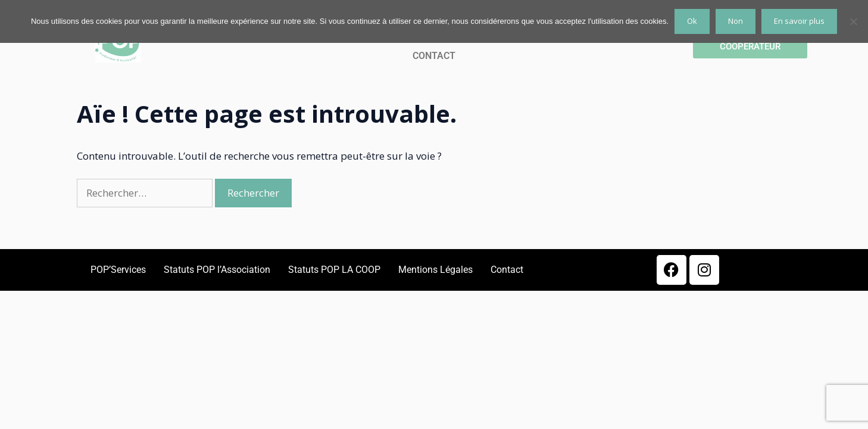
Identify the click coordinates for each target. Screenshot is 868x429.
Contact (507, 270)
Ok (692, 21)
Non (736, 21)
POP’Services (118, 270)
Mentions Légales (435, 270)
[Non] (853, 21)
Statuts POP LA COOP (334, 270)
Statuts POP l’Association (217, 270)
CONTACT (434, 56)
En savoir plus (799, 21)
